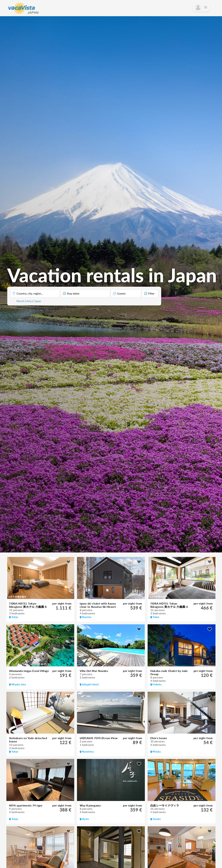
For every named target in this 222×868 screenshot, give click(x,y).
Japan (38, 301)
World (20, 301)
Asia (29, 301)
